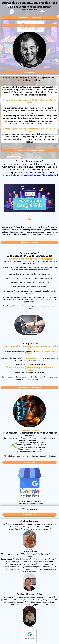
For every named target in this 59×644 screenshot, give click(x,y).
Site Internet (29, 627)
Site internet (30, 549)
